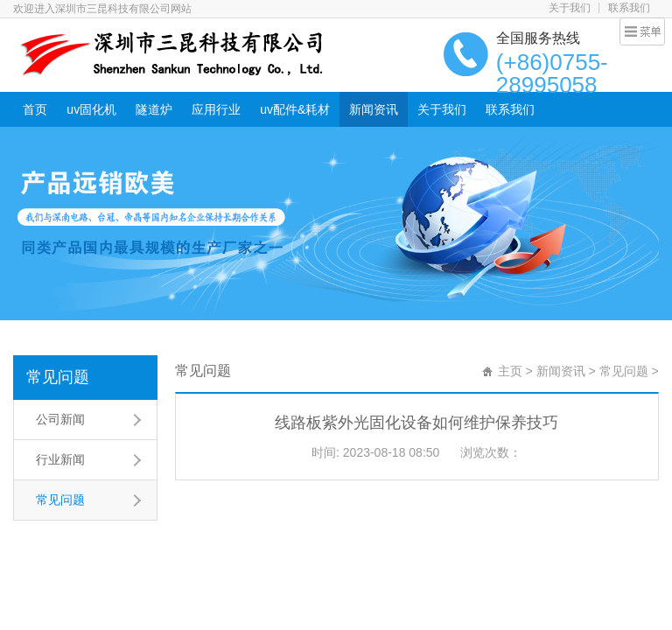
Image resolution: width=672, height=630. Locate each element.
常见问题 (58, 377)
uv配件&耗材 (295, 109)
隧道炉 (154, 109)
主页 (510, 371)
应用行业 (216, 109)
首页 (35, 109)
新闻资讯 (374, 109)
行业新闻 (60, 459)
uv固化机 (91, 109)
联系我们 (629, 8)
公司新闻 (60, 419)
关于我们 (570, 8)
